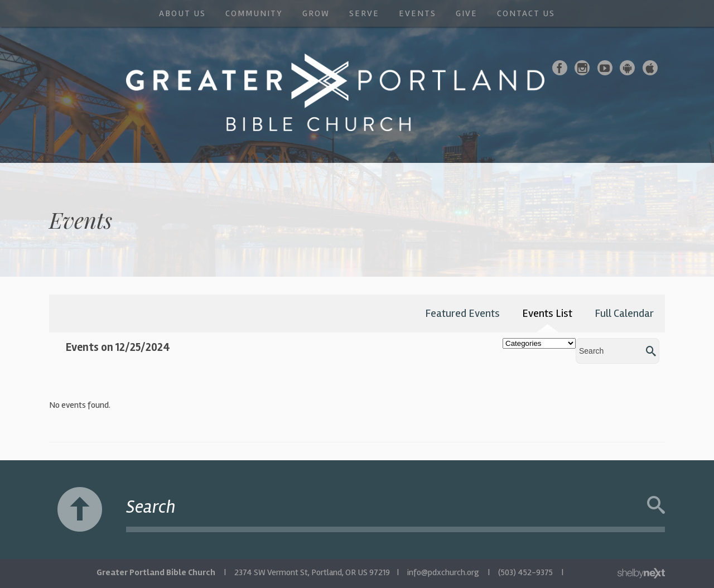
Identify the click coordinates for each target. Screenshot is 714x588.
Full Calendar (624, 313)
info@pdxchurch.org (443, 572)
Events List (547, 313)
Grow (316, 13)
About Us (182, 13)
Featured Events (462, 313)
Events (418, 13)
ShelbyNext (641, 573)
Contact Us (526, 13)
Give (467, 13)
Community (254, 13)
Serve (364, 13)
